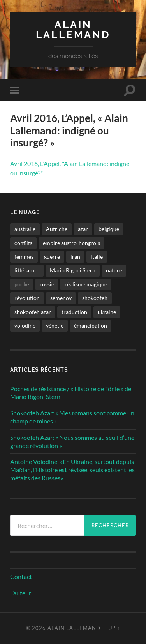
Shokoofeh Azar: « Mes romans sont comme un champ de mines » (72, 417)
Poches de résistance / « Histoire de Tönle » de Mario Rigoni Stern (71, 393)
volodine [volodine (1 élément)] (25, 326)
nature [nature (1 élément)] (114, 270)
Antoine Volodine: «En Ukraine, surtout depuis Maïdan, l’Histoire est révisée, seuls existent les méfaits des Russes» (72, 470)
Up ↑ (114, 628)
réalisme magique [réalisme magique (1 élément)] (86, 284)
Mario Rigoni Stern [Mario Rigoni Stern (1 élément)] (73, 270)
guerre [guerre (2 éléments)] (52, 257)
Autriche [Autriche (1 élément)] (57, 229)
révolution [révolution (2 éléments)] (27, 298)
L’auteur (21, 593)
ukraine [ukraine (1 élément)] (107, 312)
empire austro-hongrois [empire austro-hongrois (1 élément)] (71, 243)
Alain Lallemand (73, 29)
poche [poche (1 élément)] (22, 284)
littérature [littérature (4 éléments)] (27, 270)
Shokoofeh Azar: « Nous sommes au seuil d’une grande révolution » (72, 441)
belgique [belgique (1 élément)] (109, 229)
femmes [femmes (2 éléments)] (24, 257)
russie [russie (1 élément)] (47, 284)
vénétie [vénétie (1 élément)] (55, 326)
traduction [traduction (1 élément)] (74, 312)
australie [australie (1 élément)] (25, 229)
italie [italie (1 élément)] (97, 257)
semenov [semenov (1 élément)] (61, 298)
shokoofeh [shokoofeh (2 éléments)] (95, 298)
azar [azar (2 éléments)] (83, 229)
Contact (21, 576)
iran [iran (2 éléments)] (75, 257)
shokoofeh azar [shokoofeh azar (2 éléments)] (33, 312)
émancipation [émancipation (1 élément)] (91, 326)
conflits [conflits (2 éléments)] (23, 243)
